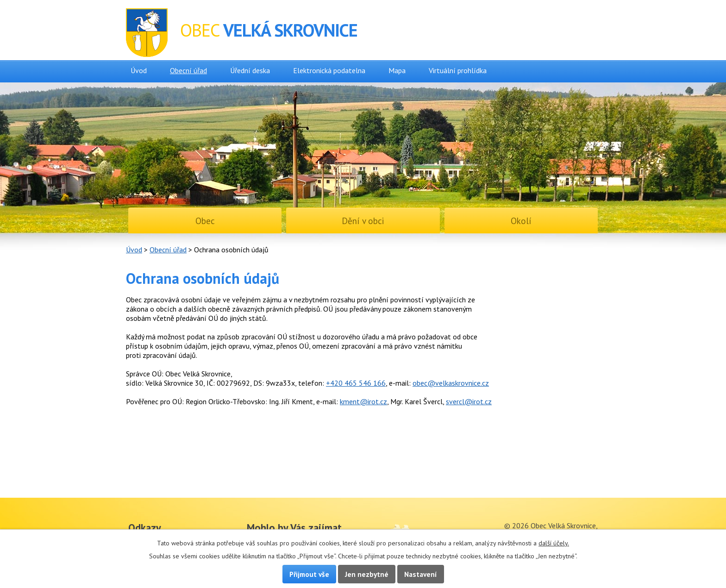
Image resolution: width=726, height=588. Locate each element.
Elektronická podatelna (329, 70)
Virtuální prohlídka (458, 70)
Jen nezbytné (367, 574)
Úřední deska (250, 70)
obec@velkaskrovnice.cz (451, 383)
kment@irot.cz (363, 401)
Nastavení (421, 574)
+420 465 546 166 (356, 383)
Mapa (397, 70)
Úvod (139, 70)
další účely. (554, 543)
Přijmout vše (309, 574)
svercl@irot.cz (469, 401)
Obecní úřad (188, 70)
